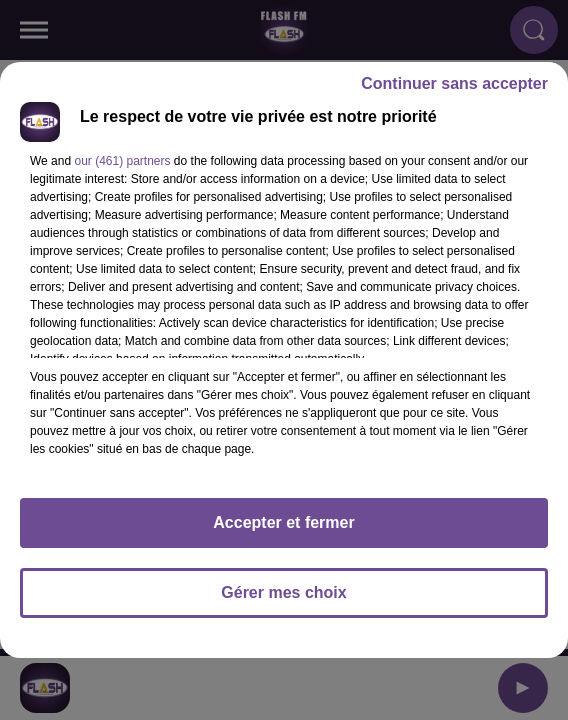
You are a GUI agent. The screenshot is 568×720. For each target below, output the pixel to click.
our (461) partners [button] (122, 161)
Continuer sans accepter (454, 83)
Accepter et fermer (283, 522)
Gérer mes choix (283, 592)
